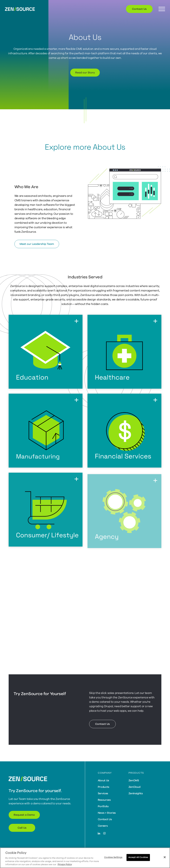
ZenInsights (136, 793)
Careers (103, 826)
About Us (103, 780)
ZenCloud (134, 787)
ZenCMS (134, 780)
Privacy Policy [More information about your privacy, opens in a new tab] (65, 865)
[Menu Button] (162, 9)
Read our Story (85, 73)
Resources (104, 800)
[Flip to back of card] (76, 321)
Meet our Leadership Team (37, 244)
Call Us (22, 828)
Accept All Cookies (138, 857)
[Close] (165, 857)
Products (104, 787)
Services (103, 793)
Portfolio (103, 806)
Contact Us (139, 9)
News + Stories (107, 813)
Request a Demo (24, 815)
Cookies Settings (113, 857)
